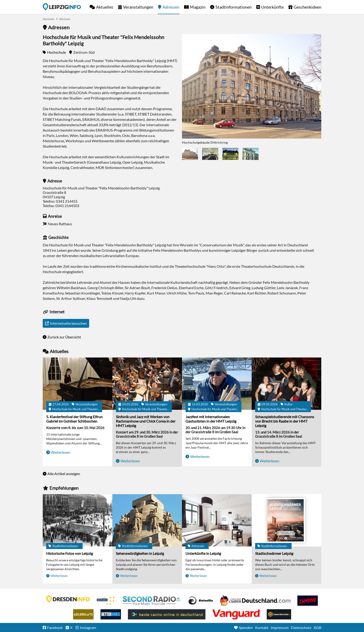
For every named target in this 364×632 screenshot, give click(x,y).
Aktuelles (105, 7)
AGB (317, 627)
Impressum (280, 627)
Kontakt (262, 627)
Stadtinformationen (234, 7)
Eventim (106, 601)
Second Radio (152, 601)
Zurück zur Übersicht (64, 337)
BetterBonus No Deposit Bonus (111, 614)
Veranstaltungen (138, 7)
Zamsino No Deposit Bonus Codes (308, 601)
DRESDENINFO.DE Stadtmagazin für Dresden (68, 599)
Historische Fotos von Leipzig (70, 553)
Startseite (62, 7)
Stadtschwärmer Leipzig (274, 553)
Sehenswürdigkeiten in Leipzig (140, 553)
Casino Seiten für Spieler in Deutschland (201, 601)
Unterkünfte (272, 7)
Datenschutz (301, 627)
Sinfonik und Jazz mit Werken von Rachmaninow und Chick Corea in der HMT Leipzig (146, 421)
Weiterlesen (61, 452)
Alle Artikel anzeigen (64, 474)
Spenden (246, 627)
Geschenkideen (307, 7)
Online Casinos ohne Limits (279, 614)
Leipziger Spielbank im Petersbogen (255, 601)
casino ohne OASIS (236, 614)
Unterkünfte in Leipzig (203, 553)
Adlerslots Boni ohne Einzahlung (83, 614)
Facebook (55, 627)
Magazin (198, 7)
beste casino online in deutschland (167, 614)
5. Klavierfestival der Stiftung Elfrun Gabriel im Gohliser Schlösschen (74, 419)
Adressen (171, 7)
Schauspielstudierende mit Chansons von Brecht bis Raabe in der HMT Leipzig (285, 421)
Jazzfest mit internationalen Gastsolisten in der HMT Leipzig (211, 419)
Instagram (88, 627)
